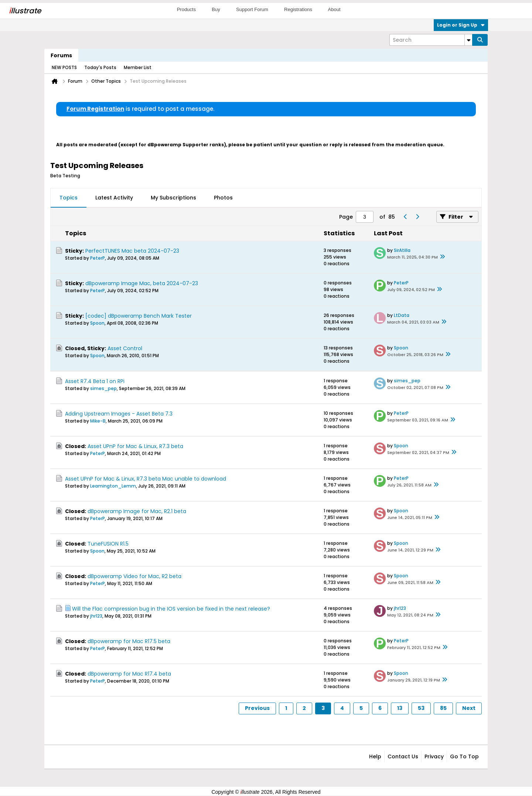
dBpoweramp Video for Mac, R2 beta (134, 576)
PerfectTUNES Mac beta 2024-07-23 (132, 251)
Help (375, 756)
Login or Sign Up (461, 25)
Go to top (464, 756)
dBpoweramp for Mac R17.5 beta (129, 641)
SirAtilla (402, 250)
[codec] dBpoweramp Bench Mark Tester (139, 316)
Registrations (298, 9)
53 (421, 708)
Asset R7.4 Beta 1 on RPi (95, 381)
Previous (257, 708)
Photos (223, 198)
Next (469, 708)
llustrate (25, 11)
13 (400, 708)
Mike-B (98, 421)
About (334, 9)
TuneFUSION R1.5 (108, 544)
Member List (138, 67)
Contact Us (403, 756)
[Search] (431, 40)
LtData (402, 315)
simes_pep (103, 388)
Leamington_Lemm (113, 486)
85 (443, 708)
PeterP (98, 258)
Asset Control (125, 348)
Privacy (434, 756)
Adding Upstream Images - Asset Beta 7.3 (119, 414)
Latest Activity (114, 198)
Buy (216, 9)
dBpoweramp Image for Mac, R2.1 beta (137, 511)
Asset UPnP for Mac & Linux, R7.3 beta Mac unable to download (146, 479)
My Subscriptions (173, 198)
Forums (61, 55)
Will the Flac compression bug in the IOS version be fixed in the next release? (171, 609)
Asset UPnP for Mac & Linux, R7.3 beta (135, 446)
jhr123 (96, 616)
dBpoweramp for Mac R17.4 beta (129, 674)
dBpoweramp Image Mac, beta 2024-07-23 (142, 283)
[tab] (69, 198)
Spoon (97, 323)
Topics (69, 198)
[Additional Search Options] (468, 40)
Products (186, 9)
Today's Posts (100, 67)
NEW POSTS (64, 67)
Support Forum (252, 9)
